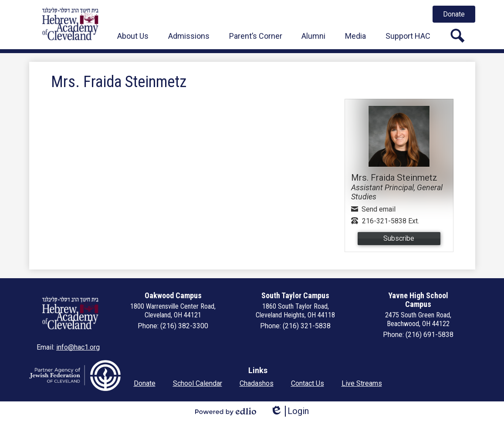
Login (289, 411)
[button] (133, 36)
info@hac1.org (78, 347)
